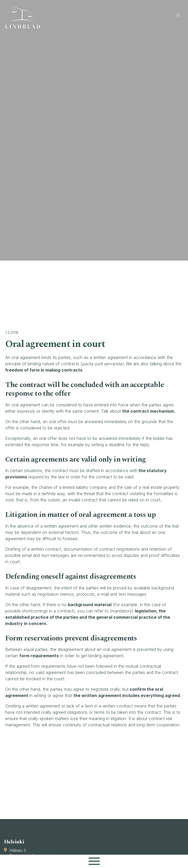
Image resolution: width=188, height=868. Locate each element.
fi (178, 15)
